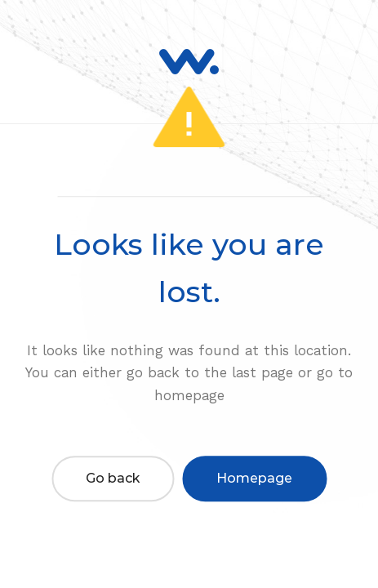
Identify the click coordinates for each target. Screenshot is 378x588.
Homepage (254, 478)
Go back (113, 478)
